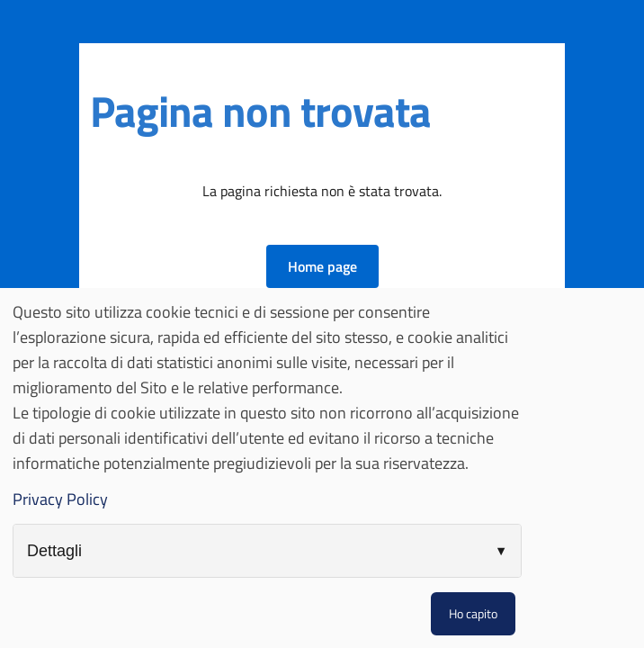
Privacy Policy (60, 499)
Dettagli (54, 551)
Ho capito (473, 613)
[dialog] (322, 468)
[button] (322, 266)
